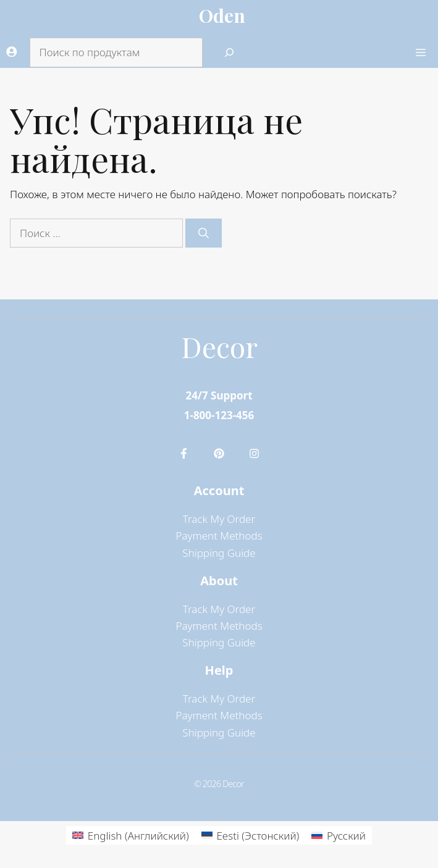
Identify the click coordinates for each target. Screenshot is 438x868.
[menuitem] (131, 835)
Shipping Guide (219, 553)
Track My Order (219, 519)
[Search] (229, 52)
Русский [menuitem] (346, 836)
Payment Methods (219, 536)
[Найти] (204, 233)
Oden (222, 15)
